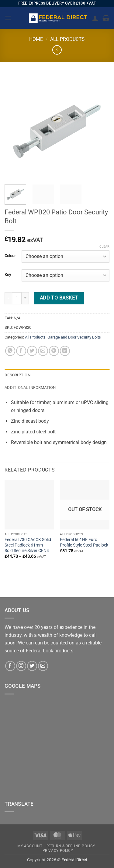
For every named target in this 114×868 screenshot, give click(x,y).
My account (30, 846)
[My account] (95, 18)
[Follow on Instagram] (21, 666)
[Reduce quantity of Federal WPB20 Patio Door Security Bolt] (8, 298)
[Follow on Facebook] (10, 666)
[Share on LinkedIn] (65, 351)
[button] (8, 18)
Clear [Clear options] (104, 247)
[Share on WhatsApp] (10, 351)
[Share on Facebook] (21, 351)
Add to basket (59, 298)
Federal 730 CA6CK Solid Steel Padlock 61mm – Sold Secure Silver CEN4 (28, 545)
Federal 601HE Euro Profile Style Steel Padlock (84, 542)
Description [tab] (17, 375)
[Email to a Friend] (43, 351)
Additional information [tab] (30, 387)
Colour (10, 256)
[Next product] (57, 50)
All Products (67, 39)
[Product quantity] (17, 298)
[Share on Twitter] (32, 351)
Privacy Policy (58, 851)
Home (36, 39)
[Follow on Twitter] (32, 666)
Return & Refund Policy (71, 846)
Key (8, 275)
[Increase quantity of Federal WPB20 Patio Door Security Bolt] (25, 298)
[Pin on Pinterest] (54, 351)
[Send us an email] (43, 666)
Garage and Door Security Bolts (74, 337)
